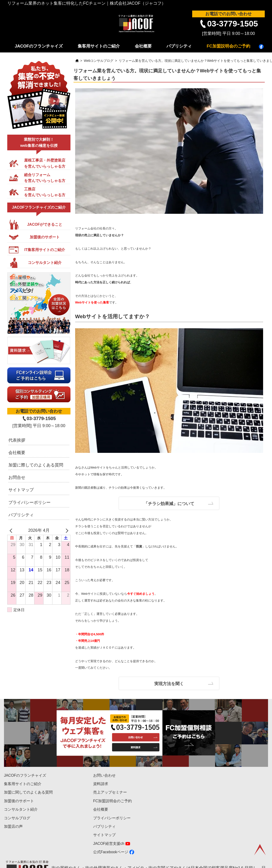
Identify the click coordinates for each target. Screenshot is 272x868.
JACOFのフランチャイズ (39, 46)
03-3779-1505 (233, 24)
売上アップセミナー (110, 792)
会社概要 (143, 46)
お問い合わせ (104, 775)
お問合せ (17, 477)
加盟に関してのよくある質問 (28, 792)
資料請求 (101, 784)
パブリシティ (179, 46)
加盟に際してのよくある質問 (36, 465)
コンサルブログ (17, 818)
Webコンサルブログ (99, 61)
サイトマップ (21, 490)
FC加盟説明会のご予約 (228, 46)
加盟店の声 (13, 826)
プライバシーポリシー (29, 502)
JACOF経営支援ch (109, 844)
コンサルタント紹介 (21, 809)
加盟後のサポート (19, 801)
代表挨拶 (17, 440)
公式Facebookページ (111, 852)
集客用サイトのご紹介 (99, 46)
